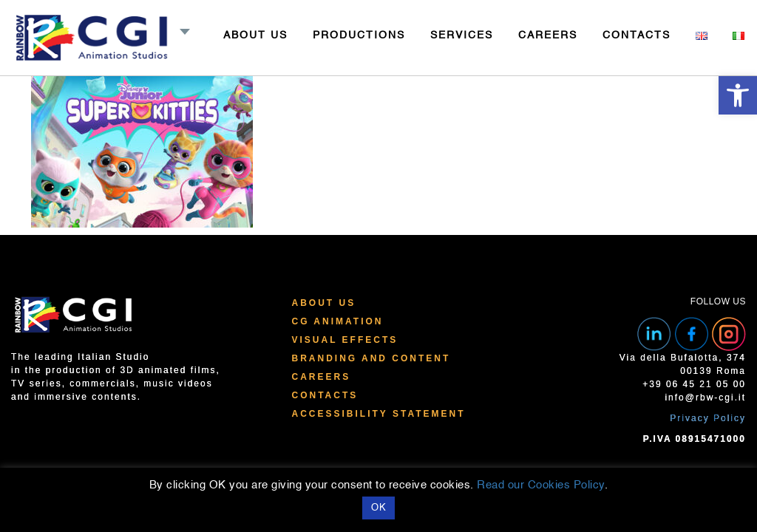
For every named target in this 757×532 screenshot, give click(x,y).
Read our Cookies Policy (541, 485)
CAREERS (548, 35)
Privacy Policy (708, 418)
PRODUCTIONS (359, 35)
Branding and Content (371, 358)
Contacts (325, 395)
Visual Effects (344, 340)
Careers (321, 377)
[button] (738, 95)
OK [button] (378, 508)
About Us (323, 303)
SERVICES (462, 35)
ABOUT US (255, 35)
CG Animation (337, 321)
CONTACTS (637, 35)
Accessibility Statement (378, 414)
